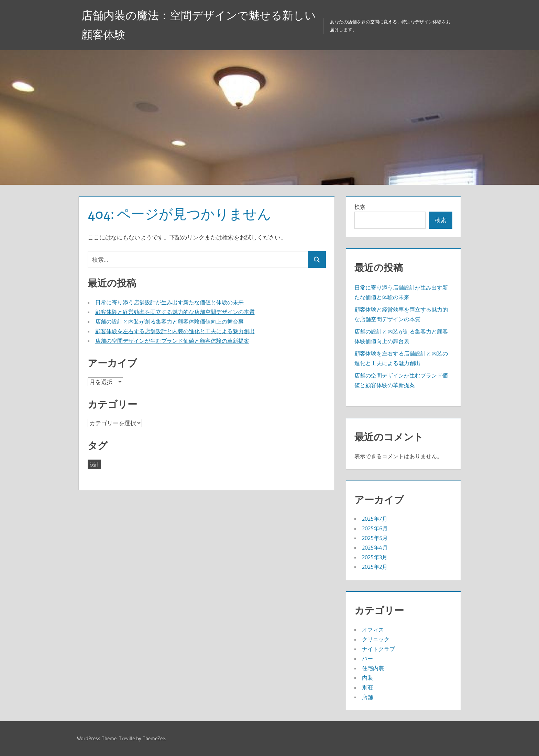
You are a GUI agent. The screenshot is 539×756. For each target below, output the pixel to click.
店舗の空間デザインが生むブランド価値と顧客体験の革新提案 (172, 341)
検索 (360, 207)
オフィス (373, 630)
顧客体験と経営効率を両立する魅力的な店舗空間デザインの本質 (175, 312)
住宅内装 (373, 668)
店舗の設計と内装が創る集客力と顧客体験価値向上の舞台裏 (169, 321)
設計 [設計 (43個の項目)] (94, 464)
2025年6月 (375, 528)
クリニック (376, 639)
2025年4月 (375, 548)
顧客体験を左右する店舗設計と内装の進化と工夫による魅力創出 (175, 331)
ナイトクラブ (378, 649)
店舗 (367, 697)
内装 (367, 678)
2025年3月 (375, 557)
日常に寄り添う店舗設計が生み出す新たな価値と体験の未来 (169, 302)
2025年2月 (375, 567)
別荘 (367, 687)
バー (367, 658)
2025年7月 (375, 519)
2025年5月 (375, 538)
